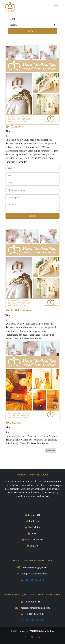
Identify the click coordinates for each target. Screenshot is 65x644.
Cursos (32, 533)
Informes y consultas (16, 162)
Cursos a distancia (32, 540)
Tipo (13, 19)
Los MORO (32, 515)
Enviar (32, 216)
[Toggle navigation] (56, 7)
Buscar (32, 31)
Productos (33, 521)
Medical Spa (32, 527)
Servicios (51, 451)
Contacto (33, 546)
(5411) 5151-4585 (35, 620)
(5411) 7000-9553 (35, 580)
